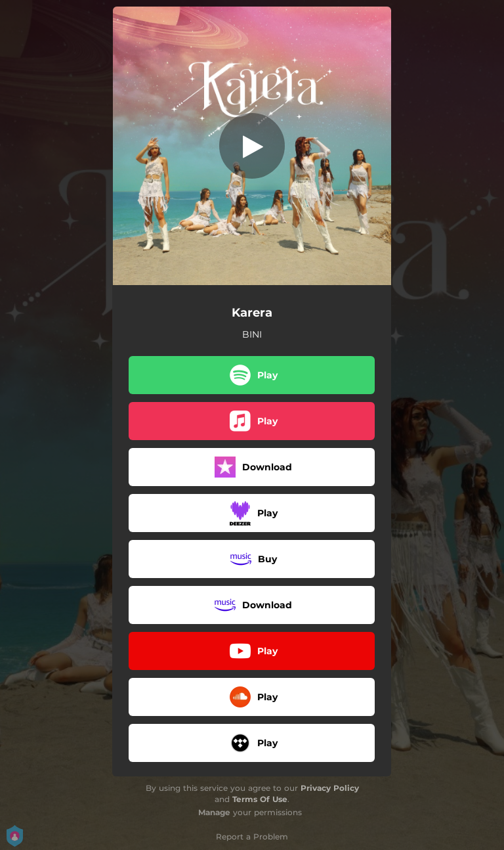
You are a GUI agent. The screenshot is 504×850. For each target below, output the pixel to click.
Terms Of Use (260, 799)
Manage (214, 812)
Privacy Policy (330, 788)
